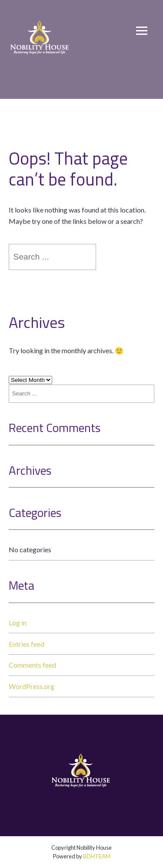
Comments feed (32, 665)
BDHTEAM (97, 856)
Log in (18, 623)
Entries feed (27, 644)
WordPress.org (32, 686)
